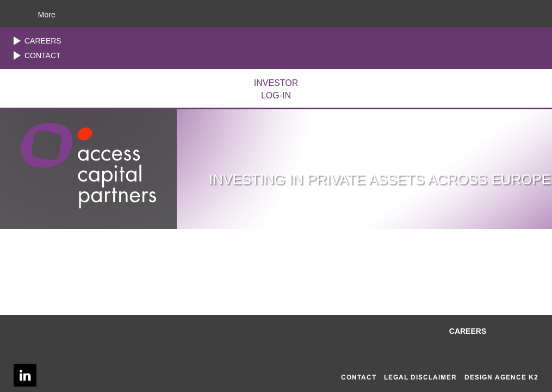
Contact (43, 55)
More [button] (47, 15)
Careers (43, 41)
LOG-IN (276, 89)
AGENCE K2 (517, 377)
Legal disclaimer (420, 377)
